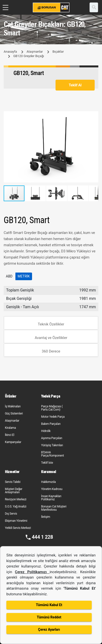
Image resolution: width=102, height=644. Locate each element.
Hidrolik (46, 431)
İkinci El (10, 435)
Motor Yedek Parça (53, 417)
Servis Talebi (13, 482)
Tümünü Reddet (49, 617)
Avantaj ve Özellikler (51, 338)
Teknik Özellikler (51, 324)
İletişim (46, 517)
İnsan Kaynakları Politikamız (51, 498)
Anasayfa (10, 52)
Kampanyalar (13, 442)
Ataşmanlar (35, 52)
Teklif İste (47, 463)
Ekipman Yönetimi (16, 521)
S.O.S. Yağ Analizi (16, 506)
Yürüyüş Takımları (52, 445)
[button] (94, 116)
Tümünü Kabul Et (49, 605)
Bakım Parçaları (51, 424)
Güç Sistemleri (14, 414)
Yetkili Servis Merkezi (18, 528)
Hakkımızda (48, 482)
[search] (94, 7)
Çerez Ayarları (49, 629)
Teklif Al (75, 85)
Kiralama (10, 428)
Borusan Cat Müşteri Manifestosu (54, 508)
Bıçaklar (58, 52)
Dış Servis (11, 514)
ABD (9, 276)
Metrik (24, 276)
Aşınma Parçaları (52, 438)
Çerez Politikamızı (32, 572)
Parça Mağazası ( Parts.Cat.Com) (52, 408)
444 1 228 (42, 537)
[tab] (51, 323)
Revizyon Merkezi (16, 499)
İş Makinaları (13, 406)
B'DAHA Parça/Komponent (52, 454)
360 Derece (51, 351)
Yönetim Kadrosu (52, 489)
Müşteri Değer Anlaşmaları (14, 491)
